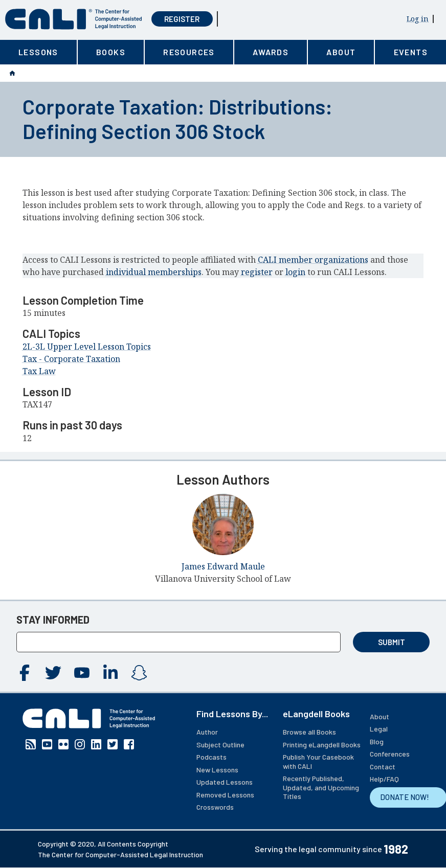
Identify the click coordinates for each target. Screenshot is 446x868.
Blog (377, 741)
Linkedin (110, 673)
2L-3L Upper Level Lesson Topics (87, 347)
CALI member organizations (313, 260)
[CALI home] (74, 19)
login (295, 272)
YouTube (82, 673)
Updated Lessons (225, 782)
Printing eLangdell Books (322, 745)
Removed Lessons (225, 795)
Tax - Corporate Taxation (71, 359)
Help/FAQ (384, 779)
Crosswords (215, 807)
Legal (379, 729)
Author (207, 732)
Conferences (390, 754)
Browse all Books (309, 732)
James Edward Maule (223, 566)
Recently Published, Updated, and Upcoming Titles (321, 787)
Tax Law (39, 371)
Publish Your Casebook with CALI (318, 761)
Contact (383, 767)
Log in (418, 19)
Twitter (53, 673)
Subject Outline (220, 745)
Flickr (63, 744)
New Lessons (217, 770)
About (380, 716)
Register (182, 19)
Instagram (139, 673)
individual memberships (154, 272)
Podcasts (211, 757)
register (257, 272)
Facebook (25, 673)
